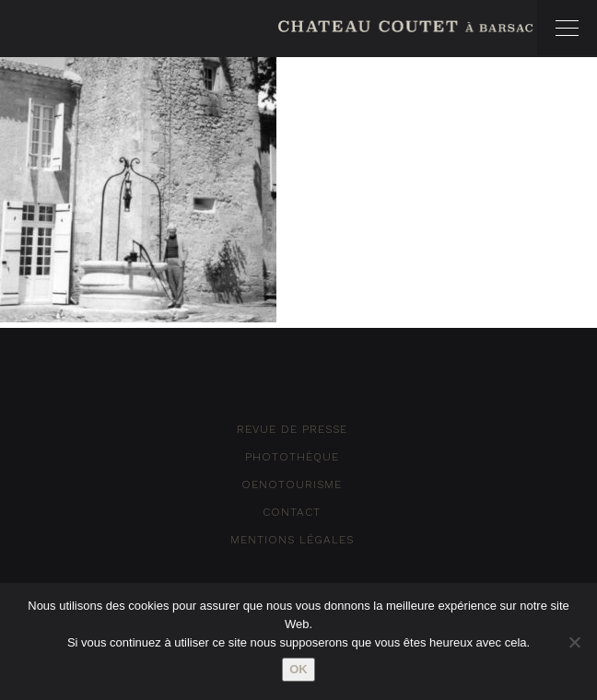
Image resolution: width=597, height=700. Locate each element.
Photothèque (292, 457)
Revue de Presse (292, 429)
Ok (298, 669)
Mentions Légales (292, 540)
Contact (292, 512)
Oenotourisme (292, 484)
